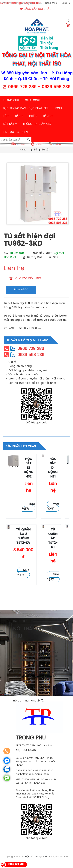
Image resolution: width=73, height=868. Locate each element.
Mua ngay (28, 506)
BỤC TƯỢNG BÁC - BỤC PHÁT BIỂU (26, 108)
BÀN (19, 116)
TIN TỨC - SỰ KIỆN (15, 132)
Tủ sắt (10, 470)
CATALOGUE (33, 100)
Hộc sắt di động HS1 (53, 468)
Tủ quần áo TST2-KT (53, 538)
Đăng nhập (51, 3)
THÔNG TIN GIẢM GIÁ (37, 124)
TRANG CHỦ (11, 100)
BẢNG (48, 116)
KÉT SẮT (10, 124)
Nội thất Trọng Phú (36, 857)
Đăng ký (66, 3)
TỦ (6, 116)
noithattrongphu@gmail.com (23, 3)
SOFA (59, 108)
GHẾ (33, 116)
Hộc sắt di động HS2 (29, 468)
